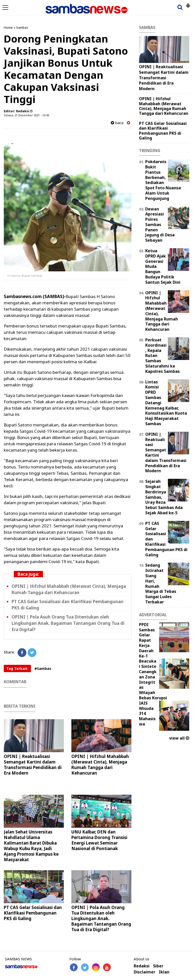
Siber (158, 966)
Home (8, 27)
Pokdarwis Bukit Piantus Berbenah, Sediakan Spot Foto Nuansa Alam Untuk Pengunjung (163, 180)
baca (117, 123)
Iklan (164, 972)
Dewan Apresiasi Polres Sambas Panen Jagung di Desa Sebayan (160, 225)
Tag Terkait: (17, 668)
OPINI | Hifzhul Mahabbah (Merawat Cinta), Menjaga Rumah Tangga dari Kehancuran (100, 765)
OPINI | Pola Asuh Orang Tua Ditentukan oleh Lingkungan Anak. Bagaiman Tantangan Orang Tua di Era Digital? (68, 623)
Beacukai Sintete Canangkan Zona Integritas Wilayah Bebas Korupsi (153, 679)
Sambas (22, 27)
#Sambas (43, 668)
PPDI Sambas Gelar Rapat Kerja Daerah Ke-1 (147, 640)
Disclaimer (144, 972)
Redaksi (142, 966)
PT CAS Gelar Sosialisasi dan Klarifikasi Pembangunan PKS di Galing (33, 913)
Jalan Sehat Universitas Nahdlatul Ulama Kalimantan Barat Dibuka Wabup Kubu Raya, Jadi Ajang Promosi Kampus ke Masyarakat (31, 846)
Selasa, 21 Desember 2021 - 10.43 (26, 115)
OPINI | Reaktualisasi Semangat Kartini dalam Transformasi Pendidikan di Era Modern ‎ (33, 765)
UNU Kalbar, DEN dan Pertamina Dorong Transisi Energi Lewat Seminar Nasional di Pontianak (99, 840)
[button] (188, 4)
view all (179, 738)
